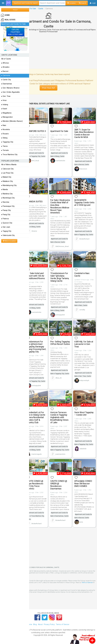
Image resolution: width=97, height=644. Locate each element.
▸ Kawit (4, 109)
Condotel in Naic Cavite (82, 275)
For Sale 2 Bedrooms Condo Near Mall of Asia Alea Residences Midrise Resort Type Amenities (60, 206)
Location (71, 3)
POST (15, 10)
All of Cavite (6, 59)
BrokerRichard (84, 239)
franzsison (83, 169)
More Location (9, 241)
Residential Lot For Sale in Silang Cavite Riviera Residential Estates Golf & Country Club (36, 417)
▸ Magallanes (6, 113)
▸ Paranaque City (8, 206)
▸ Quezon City (7, 223)
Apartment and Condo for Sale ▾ (26, 3)
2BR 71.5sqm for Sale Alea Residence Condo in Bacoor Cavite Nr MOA (84, 133)
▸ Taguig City (6, 231)
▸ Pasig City (6, 215)
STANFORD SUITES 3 (36, 131)
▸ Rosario (5, 134)
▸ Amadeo (5, 67)
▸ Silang (4, 138)
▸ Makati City (6, 177)
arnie (81, 522)
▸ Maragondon (7, 117)
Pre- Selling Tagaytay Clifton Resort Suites (60, 343)
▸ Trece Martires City (9, 155)
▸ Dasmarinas (7, 84)
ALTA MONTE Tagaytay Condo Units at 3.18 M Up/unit (84, 203)
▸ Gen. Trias (6, 96)
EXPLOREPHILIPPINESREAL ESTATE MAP (15, 32)
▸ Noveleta (6, 130)
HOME (5, 15)
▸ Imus (4, 100)
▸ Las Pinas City (7, 173)
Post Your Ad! (48, 88)
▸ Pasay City (6, 210)
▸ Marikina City (7, 194)
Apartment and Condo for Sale (14, 24)
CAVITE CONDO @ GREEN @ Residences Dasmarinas (59, 485)
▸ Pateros (5, 219)
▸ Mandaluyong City (9, 185)
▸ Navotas (5, 202)
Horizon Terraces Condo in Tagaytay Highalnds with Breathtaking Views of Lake (59, 417)
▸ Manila (5, 190)
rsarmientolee (60, 161)
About (40, 624)
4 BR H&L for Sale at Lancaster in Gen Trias (84, 344)
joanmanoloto (60, 454)
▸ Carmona (6, 75)
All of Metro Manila (9, 165)
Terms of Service (87, 582)
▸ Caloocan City (7, 169)
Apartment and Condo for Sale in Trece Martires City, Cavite (35, 516)
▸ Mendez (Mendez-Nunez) (12, 121)
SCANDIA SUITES (34, 202)
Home (30, 624)
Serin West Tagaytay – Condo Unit (84, 414)
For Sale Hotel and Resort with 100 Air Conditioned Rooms (36, 276)
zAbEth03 (83, 449)
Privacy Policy (49, 624)
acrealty (82, 310)
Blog (35, 624)
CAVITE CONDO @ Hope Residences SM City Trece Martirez (35, 485)
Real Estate (8, 20)
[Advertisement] (48, 51)
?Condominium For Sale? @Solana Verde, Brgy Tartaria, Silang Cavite (60, 277)
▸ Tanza (4, 146)
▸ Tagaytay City (7, 142)
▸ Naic (4, 125)
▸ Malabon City (7, 181)
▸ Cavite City (6, 80)
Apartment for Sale (59, 131)
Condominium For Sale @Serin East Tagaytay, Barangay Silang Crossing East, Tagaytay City (36, 347)
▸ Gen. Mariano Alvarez (10, 88)
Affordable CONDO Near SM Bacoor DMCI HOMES (83, 484)
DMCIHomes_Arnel (62, 246)
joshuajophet (60, 315)
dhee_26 (59, 378)
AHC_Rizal (35, 161)
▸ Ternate (5, 150)
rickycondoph (84, 380)
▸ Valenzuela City (8, 235)
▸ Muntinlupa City (8, 198)
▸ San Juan (6, 227)
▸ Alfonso (5, 63)
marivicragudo (37, 454)
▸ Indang (5, 105)
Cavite (41, 9)
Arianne (34, 231)
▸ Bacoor (5, 71)
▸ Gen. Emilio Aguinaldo (11, 92)
